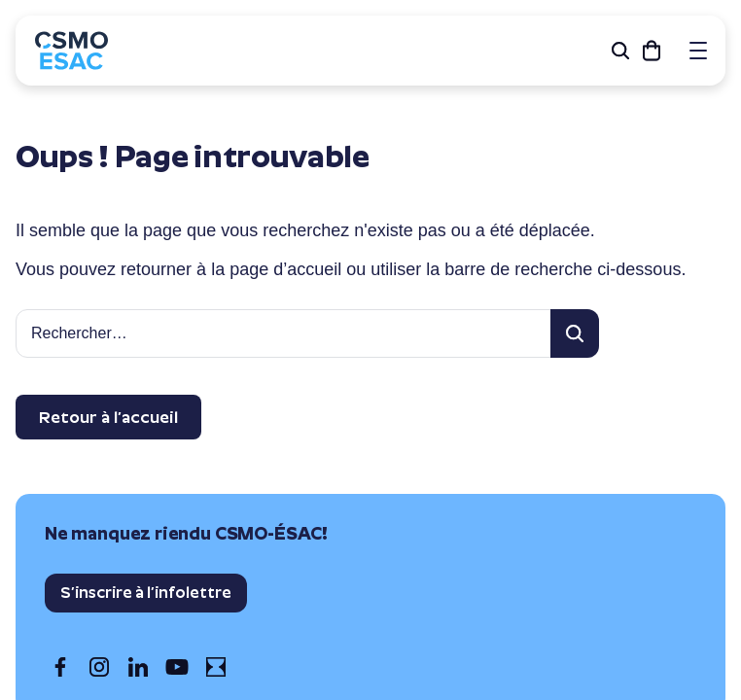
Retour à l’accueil (108, 417)
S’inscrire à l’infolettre (146, 593)
